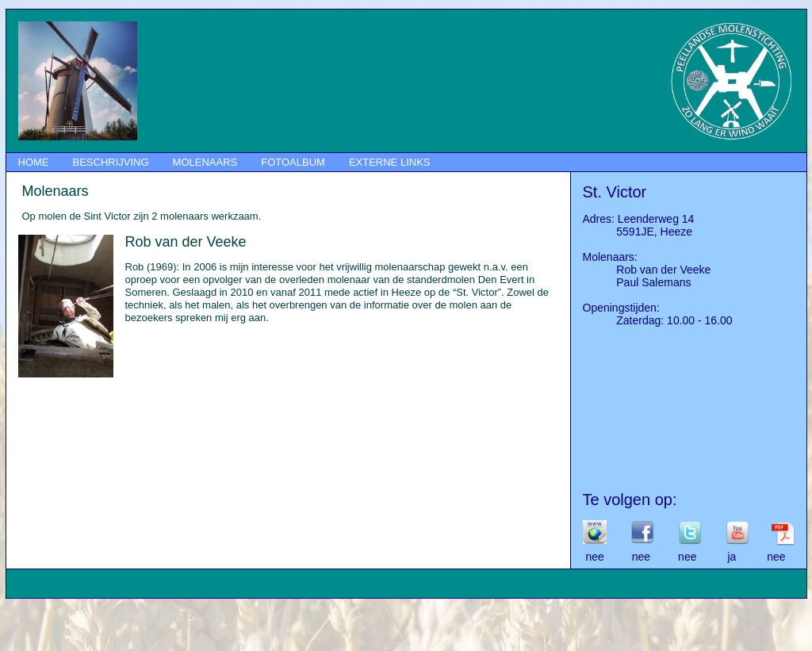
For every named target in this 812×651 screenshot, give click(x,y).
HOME (34, 162)
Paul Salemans (637, 282)
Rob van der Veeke (647, 270)
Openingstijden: (621, 308)
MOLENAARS (205, 162)
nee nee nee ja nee (684, 557)
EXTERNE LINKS (390, 162)
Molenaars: (610, 257)
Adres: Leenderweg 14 (639, 219)
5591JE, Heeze (638, 232)
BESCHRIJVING (111, 162)
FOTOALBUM (293, 162)
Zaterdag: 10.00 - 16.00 (658, 320)
